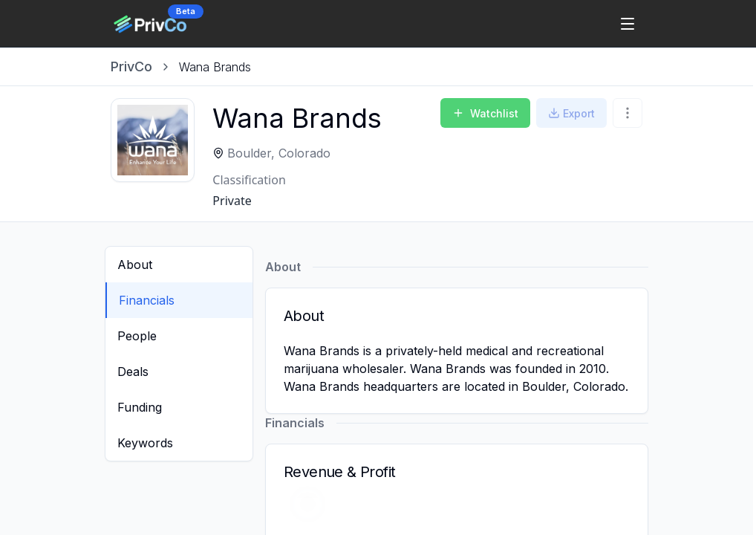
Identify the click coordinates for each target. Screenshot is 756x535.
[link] (215, 67)
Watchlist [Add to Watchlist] (485, 113)
